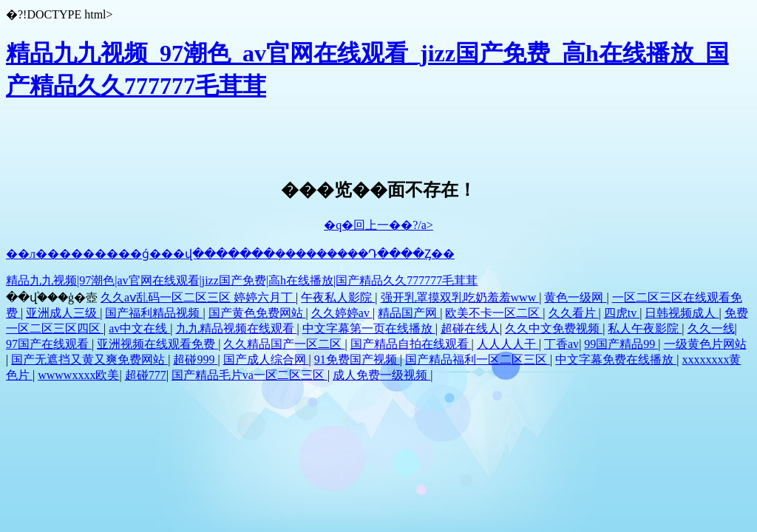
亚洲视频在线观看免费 (157, 344)
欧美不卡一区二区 (494, 313)
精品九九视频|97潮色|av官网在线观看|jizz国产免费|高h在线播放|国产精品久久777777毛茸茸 (242, 280)
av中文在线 (139, 328)
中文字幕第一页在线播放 (369, 328)
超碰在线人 (470, 328)
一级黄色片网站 (705, 344)
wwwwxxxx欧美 (78, 375)
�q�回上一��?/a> (378, 225)
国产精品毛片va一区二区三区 (249, 375)
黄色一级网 (575, 297)
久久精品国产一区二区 (284, 344)
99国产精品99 (621, 344)
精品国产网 (409, 313)
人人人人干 (508, 344)
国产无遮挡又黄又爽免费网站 (89, 359)
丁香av (561, 344)
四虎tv (622, 313)
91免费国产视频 (357, 359)
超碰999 (195, 359)
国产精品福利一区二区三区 (478, 359)
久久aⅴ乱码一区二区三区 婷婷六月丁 (198, 297)
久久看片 (574, 313)
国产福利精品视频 (154, 313)
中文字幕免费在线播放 (616, 359)
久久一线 (711, 328)
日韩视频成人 (682, 313)
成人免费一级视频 (381, 375)
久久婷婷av (342, 313)
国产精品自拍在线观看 (411, 344)
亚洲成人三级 (63, 313)
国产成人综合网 (266, 359)
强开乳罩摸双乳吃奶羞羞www (460, 297)
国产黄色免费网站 (257, 313)
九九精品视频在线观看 (237, 328)
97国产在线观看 (49, 344)
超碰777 (146, 375)
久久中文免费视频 (554, 328)
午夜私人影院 (338, 297)
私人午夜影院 (645, 328)
